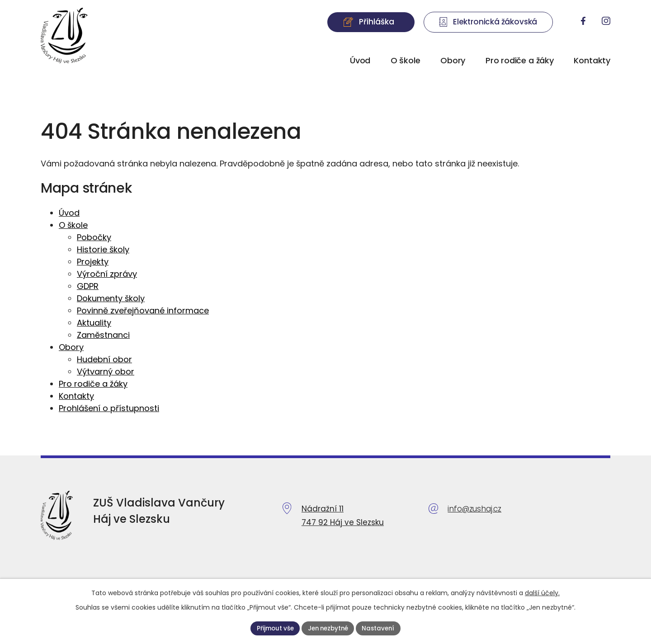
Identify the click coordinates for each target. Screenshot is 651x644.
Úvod (360, 60)
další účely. (542, 592)
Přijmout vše (272, 628)
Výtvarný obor (106, 372)
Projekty (93, 262)
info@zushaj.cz (474, 509)
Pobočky (94, 237)
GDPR (88, 286)
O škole (406, 60)
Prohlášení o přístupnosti (109, 408)
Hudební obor (104, 359)
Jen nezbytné (328, 628)
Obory (453, 60)
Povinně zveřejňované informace (143, 310)
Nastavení (381, 628)
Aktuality (94, 323)
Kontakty (592, 60)
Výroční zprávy (107, 274)
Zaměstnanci (103, 335)
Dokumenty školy (111, 298)
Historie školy (103, 249)
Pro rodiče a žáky (520, 60)
